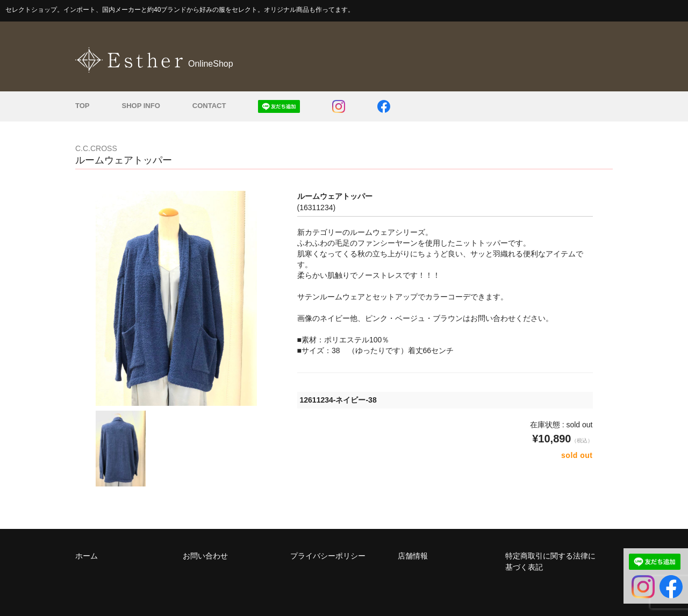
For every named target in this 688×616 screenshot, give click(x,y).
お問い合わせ (205, 556)
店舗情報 (413, 556)
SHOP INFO (141, 106)
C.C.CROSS (96, 148)
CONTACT (209, 106)
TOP (83, 106)
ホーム (87, 556)
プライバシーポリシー (328, 556)
